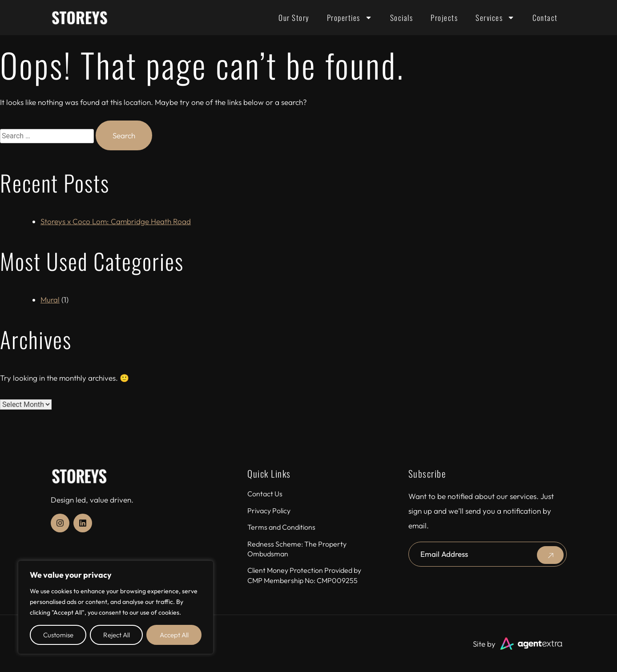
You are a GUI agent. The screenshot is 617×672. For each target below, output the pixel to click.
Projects (444, 18)
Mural (50, 300)
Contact (545, 18)
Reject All (117, 635)
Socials (402, 18)
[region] (116, 607)
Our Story (294, 18)
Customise (58, 635)
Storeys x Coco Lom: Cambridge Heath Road (116, 221)
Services (495, 18)
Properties (350, 18)
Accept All (174, 635)
